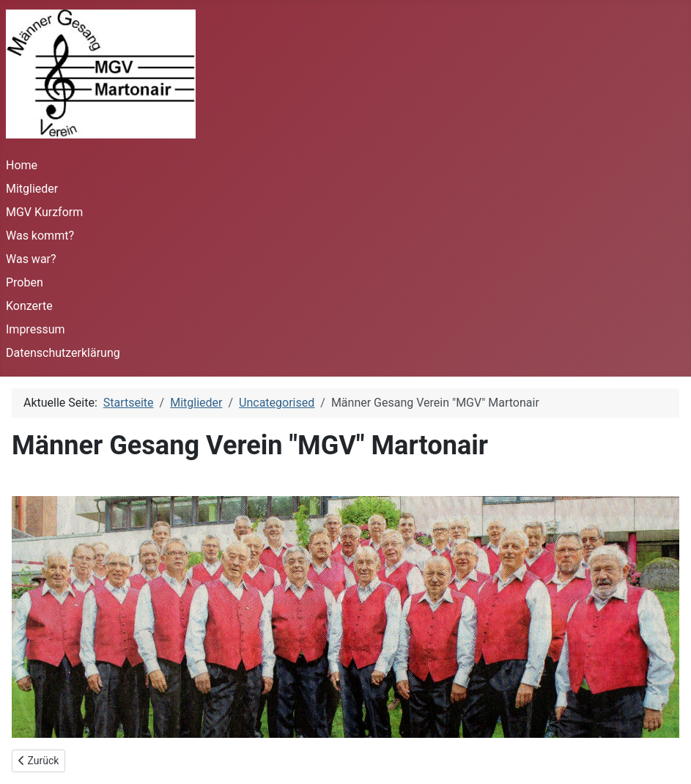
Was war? (31, 259)
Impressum (36, 329)
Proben (25, 282)
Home (22, 165)
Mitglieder (32, 189)
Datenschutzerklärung (63, 353)
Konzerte (29, 306)
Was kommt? (40, 236)
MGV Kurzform (44, 212)
